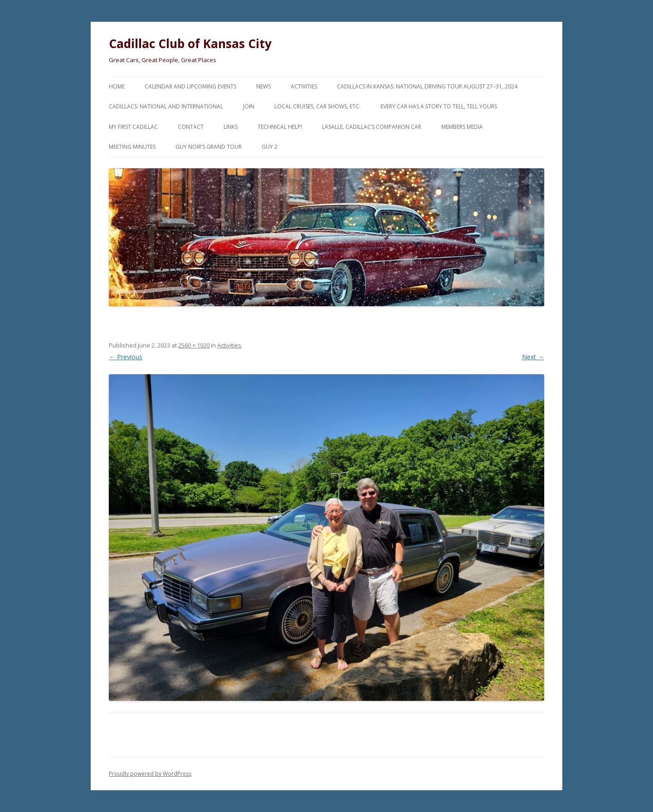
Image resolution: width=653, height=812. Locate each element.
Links (231, 127)
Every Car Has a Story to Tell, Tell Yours (439, 106)
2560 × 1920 (194, 345)
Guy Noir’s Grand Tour (209, 147)
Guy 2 (270, 147)
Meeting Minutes (132, 147)
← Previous (126, 357)
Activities (304, 86)
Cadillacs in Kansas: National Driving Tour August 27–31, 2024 (427, 86)
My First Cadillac (133, 127)
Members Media (462, 127)
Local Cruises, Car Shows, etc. (317, 106)
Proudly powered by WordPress (150, 774)
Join (249, 106)
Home (117, 86)
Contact (191, 127)
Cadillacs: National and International (166, 106)
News (263, 86)
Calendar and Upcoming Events (190, 86)
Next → (533, 357)
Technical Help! (280, 127)
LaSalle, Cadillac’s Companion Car (372, 127)
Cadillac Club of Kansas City (190, 44)
